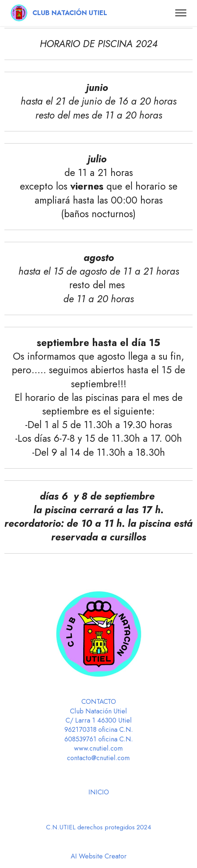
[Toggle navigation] (181, 13)
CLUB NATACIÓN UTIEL (71, 13)
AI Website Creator (99, 856)
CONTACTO (99, 702)
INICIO (99, 792)
